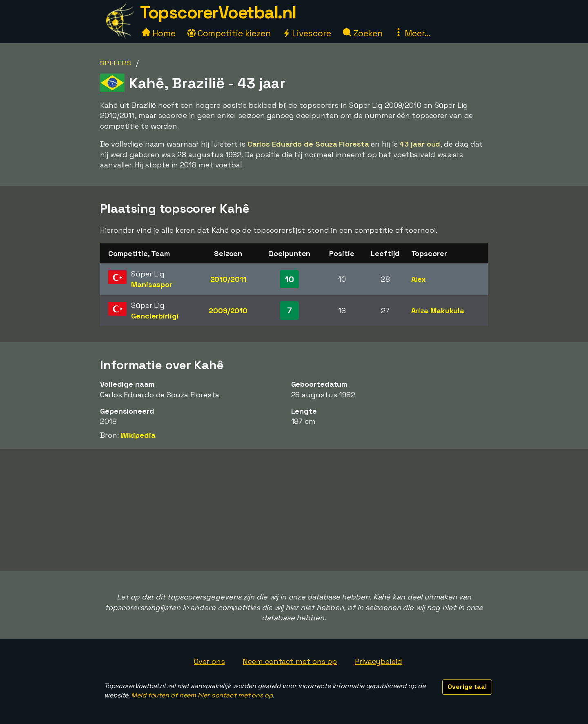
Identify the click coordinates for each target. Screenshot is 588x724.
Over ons (209, 661)
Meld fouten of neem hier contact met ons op (202, 695)
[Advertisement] (294, 510)
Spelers (116, 63)
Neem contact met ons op (290, 661)
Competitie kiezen (229, 33)
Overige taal (467, 687)
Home (159, 33)
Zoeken (363, 33)
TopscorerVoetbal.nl (218, 12)
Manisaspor (152, 284)
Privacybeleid (379, 661)
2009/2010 (228, 311)
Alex (419, 279)
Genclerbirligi (155, 316)
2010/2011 (228, 279)
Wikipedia (138, 435)
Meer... (412, 33)
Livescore (307, 33)
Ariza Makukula (438, 311)
